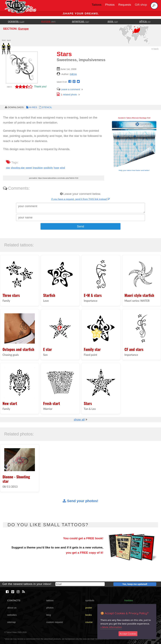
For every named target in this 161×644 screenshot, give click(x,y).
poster (89, 608)
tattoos (50, 600)
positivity (48, 168)
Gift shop (141, 5)
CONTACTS (14, 600)
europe (48, 21)
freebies (129, 600)
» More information (111, 627)
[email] (80, 584)
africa (145, 21)
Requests (125, 5)
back (155, 49)
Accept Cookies (128, 634)
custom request (54, 622)
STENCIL (45, 107)
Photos (110, 5)
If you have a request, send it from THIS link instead (80, 199)
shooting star (18, 168)
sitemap (11, 622)
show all (79, 420)
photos (50, 608)
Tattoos (97, 5)
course (89, 622)
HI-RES (31, 107)
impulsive (38, 168)
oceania (16, 21)
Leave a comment (68, 89)
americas (81, 21)
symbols (90, 600)
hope (56, 168)
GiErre (73, 74)
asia (113, 21)
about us (12, 608)
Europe (23, 29)
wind (62, 168)
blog (49, 615)
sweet (29, 168)
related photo (67, 95)
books (89, 615)
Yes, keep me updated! (135, 584)
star (8, 168)
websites (12, 615)
